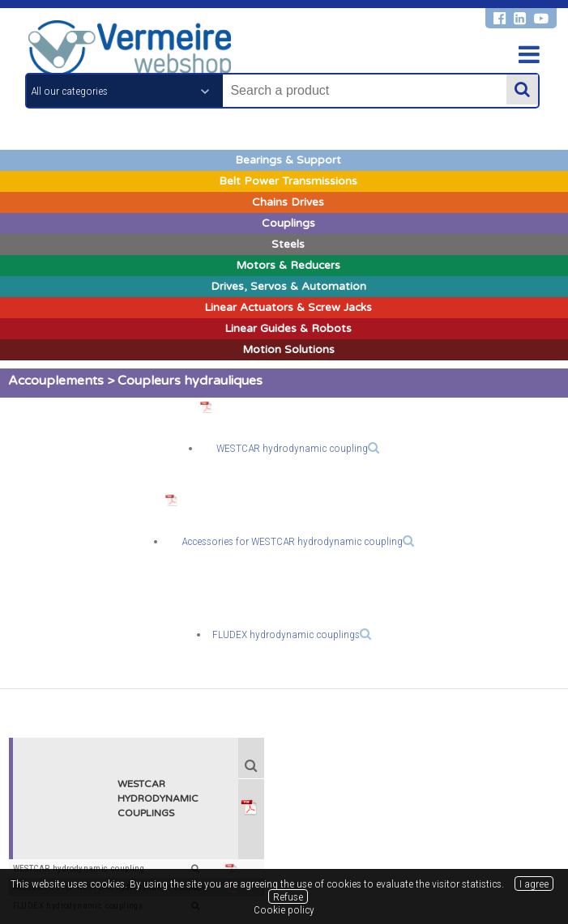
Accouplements (56, 381)
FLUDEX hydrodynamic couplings (292, 634)
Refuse (288, 896)
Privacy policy (311, 849)
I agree (534, 884)
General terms (175, 849)
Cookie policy (380, 849)
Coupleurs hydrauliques (190, 381)
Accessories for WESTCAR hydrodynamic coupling (298, 541)
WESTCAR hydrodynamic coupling (298, 448)
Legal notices (243, 849)
